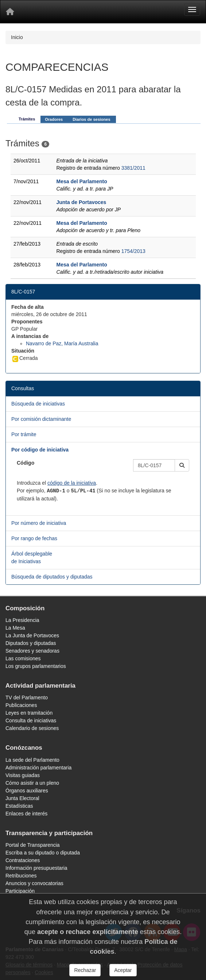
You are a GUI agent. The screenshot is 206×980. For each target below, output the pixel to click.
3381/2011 (133, 168)
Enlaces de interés (26, 814)
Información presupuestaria (36, 868)
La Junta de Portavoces (32, 635)
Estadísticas (19, 806)
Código (26, 463)
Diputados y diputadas (31, 643)
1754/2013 (133, 251)
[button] (182, 465)
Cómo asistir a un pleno (32, 783)
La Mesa (15, 628)
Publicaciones (21, 705)
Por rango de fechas (34, 538)
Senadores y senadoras (32, 651)
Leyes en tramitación (29, 713)
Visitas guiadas (23, 775)
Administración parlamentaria (38, 768)
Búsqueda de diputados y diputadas (52, 577)
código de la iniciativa (72, 483)
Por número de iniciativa (39, 523)
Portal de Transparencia (33, 845)
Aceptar (123, 970)
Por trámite (24, 434)
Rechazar (85, 970)
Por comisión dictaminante (41, 419)
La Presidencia (22, 620)
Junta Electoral (22, 798)
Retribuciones (21, 876)
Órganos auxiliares (27, 791)
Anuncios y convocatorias (34, 883)
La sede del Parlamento (32, 760)
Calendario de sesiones (32, 728)
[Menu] (192, 9)
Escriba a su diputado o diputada (43, 853)
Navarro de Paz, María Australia (62, 343)
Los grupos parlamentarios (36, 666)
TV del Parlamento (27, 697)
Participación (20, 891)
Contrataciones (23, 860)
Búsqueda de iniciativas (38, 404)
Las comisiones (23, 658)
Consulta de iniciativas (31, 720)
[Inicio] (10, 12)
